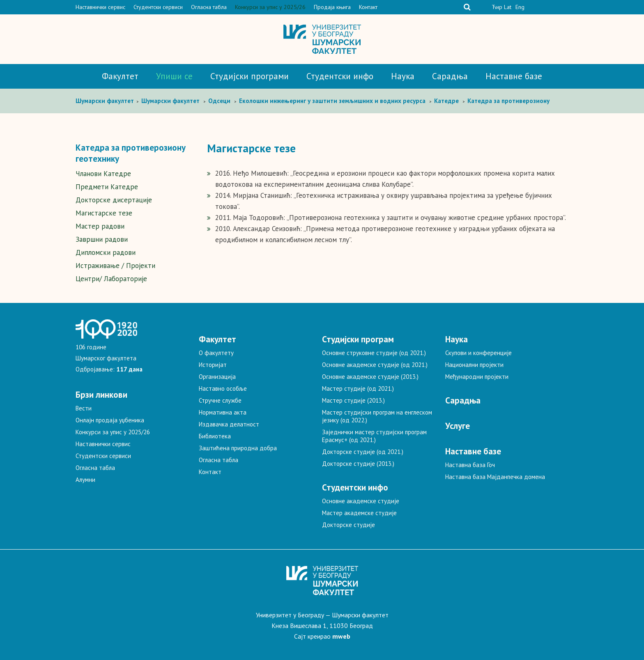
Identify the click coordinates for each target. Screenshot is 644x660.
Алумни (85, 480)
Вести (84, 408)
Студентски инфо (340, 76)
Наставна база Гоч (470, 465)
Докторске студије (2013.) (358, 464)
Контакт (368, 7)
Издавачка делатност (229, 424)
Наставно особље (223, 388)
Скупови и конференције (478, 353)
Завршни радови (102, 239)
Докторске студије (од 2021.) (363, 452)
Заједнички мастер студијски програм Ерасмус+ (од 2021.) (374, 436)
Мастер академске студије (359, 513)
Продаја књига (332, 7)
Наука (403, 76)
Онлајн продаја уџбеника (110, 420)
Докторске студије (348, 525)
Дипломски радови (106, 252)
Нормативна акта (223, 412)
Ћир (497, 7)
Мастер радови (100, 226)
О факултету (216, 353)
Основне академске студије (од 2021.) (375, 365)
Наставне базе (514, 76)
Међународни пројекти (477, 377)
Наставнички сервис (100, 7)
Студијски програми (250, 76)
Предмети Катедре (107, 187)
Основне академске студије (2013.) (370, 377)
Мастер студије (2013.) (353, 400)
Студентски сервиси (158, 7)
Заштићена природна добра (238, 448)
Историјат (213, 365)
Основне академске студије (361, 501)
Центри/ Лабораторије (111, 279)
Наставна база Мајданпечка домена (495, 477)
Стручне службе (220, 400)
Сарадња (450, 76)
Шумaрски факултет (106, 101)
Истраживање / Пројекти (115, 266)
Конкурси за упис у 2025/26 (270, 7)
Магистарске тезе (104, 213)
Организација (217, 377)
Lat (508, 7)
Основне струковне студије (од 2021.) (374, 353)
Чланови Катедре (103, 174)
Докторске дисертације (114, 200)
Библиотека (215, 436)
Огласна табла (209, 7)
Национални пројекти (474, 365)
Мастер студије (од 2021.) (358, 388)
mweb (341, 636)
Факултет (120, 76)
